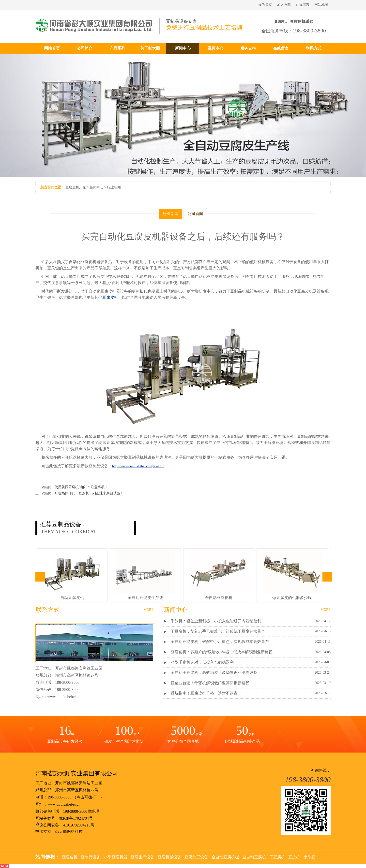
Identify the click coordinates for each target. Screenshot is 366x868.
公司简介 (85, 48)
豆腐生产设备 (142, 857)
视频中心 (215, 48)
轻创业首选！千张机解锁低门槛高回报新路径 (210, 683)
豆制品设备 (91, 857)
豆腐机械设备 (169, 857)
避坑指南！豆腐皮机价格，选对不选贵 (204, 693)
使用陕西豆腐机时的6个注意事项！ (81, 487)
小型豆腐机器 (116, 857)
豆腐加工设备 (196, 857)
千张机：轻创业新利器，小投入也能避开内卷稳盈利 (216, 621)
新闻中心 (183, 48)
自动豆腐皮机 (72, 598)
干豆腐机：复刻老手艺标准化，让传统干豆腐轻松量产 (218, 631)
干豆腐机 (277, 857)
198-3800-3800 (59, 797)
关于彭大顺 (150, 48)
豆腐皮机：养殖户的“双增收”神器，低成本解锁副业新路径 (222, 652)
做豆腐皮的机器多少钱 (292, 598)
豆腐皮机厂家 (76, 187)
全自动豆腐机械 (225, 857)
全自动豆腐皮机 (219, 598)
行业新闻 (114, 187)
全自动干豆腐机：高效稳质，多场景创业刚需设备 (214, 673)
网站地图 (321, 5)
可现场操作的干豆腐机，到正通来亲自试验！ (89, 493)
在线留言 (303, 5)
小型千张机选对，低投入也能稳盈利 (202, 662)
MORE (326, 610)
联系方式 (314, 48)
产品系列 (117, 48)
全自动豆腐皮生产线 (145, 598)
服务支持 (248, 48)
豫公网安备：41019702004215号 (65, 825)
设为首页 (265, 5)
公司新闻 (195, 214)
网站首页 (52, 48)
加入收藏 (284, 5)
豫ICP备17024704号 (76, 818)
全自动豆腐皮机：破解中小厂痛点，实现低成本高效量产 (220, 642)
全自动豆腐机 (254, 857)
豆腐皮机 (70, 857)
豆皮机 (294, 857)
